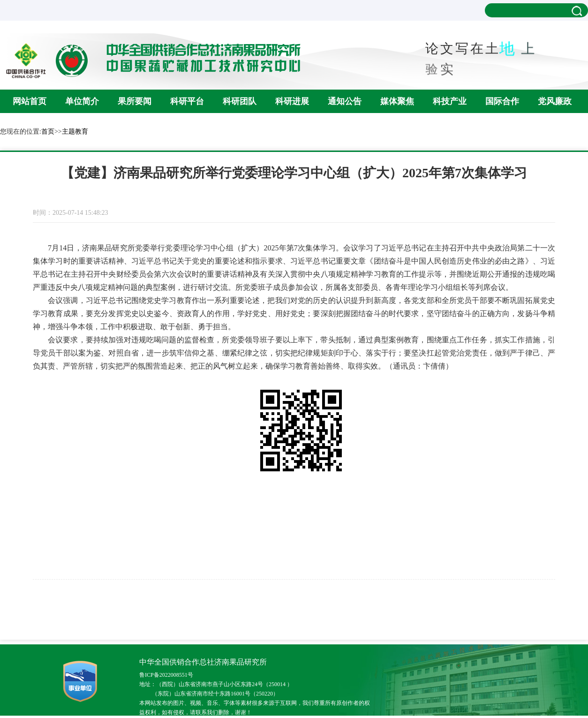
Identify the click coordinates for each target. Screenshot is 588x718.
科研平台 (187, 101)
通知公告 (345, 101)
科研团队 (240, 101)
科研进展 (292, 101)
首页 (48, 132)
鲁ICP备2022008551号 (166, 675)
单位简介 (82, 101)
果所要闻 (135, 101)
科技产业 (450, 101)
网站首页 (30, 101)
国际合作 (502, 101)
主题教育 (75, 132)
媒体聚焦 (397, 101)
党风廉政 (555, 101)
